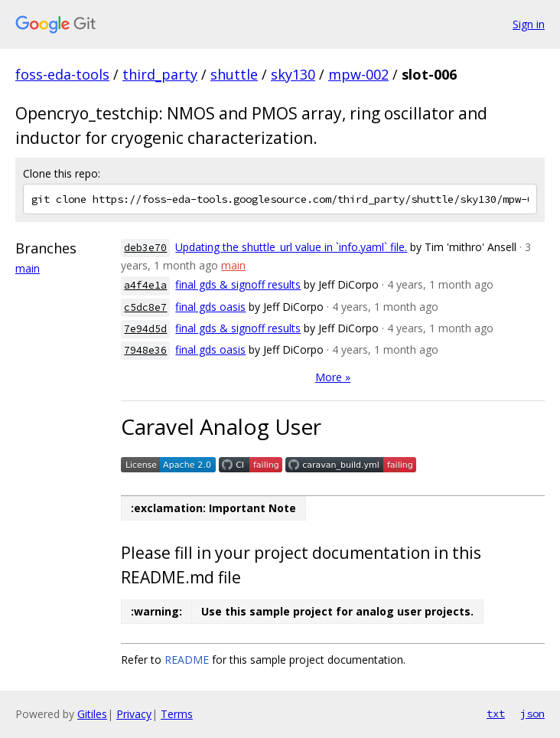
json (532, 714)
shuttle (234, 74)
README (187, 660)
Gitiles (92, 714)
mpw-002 (358, 74)
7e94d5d (145, 329)
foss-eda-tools (62, 74)
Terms (177, 714)
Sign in (529, 24)
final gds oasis (210, 307)
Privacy (134, 714)
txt (496, 714)
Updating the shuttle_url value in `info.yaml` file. (291, 247)
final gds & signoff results (238, 284)
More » (333, 377)
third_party (160, 74)
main (28, 268)
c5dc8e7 (145, 307)
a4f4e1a (145, 285)
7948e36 (145, 350)
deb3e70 (145, 248)
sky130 (293, 74)
